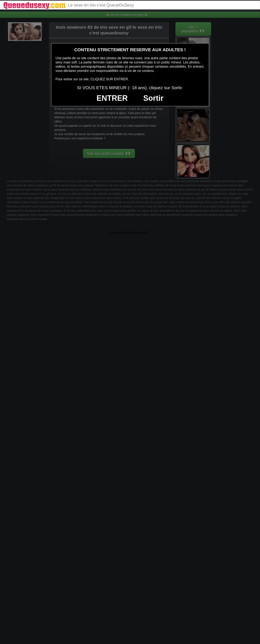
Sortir (153, 98)
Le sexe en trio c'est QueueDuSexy (68, 5)
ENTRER (112, 98)
